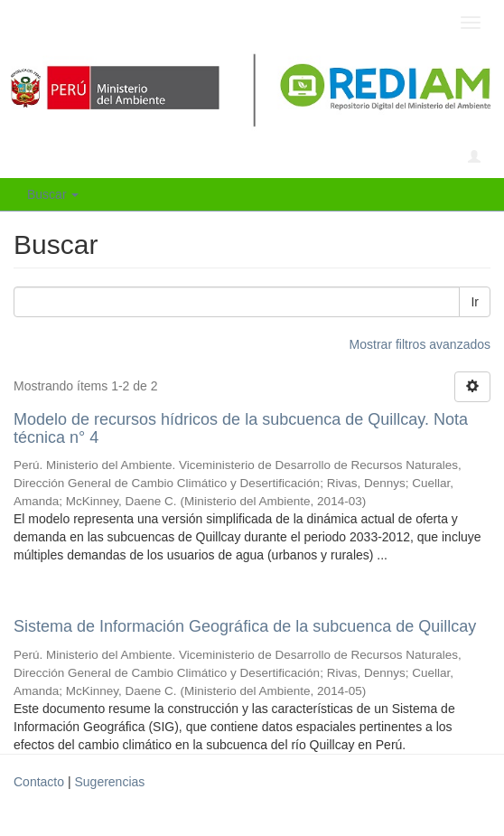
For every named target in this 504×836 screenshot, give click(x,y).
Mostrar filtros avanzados (420, 344)
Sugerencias (109, 782)
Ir (475, 302)
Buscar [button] (53, 194)
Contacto (39, 782)
